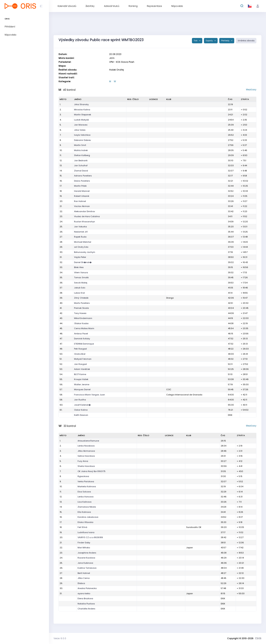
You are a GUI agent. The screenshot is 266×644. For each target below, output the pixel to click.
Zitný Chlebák (81, 298)
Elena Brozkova (85, 598)
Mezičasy (251, 90)
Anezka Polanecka (87, 588)
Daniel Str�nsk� (83, 262)
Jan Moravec (81, 125)
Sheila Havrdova (86, 466)
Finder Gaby (84, 543)
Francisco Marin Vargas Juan (89, 395)
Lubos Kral (79, 293)
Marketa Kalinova (87, 486)
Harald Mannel (82, 191)
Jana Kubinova (85, 563)
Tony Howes (80, 313)
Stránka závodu (246, 41)
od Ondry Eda (81, 247)
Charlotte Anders (86, 609)
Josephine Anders (87, 553)
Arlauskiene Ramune (88, 441)
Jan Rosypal (80, 364)
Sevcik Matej (81, 283)
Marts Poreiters (82, 303)
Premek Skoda (81, 308)
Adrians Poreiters (83, 176)
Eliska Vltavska (85, 522)
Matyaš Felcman (83, 359)
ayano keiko (84, 593)
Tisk (196, 41)
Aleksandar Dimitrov (85, 211)
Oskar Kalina (81, 410)
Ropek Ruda (80, 237)
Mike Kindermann (83, 318)
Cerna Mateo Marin (84, 328)
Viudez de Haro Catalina (87, 216)
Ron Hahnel (80, 201)
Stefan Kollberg (82, 155)
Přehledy (226, 41)
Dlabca (81, 583)
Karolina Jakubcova (88, 517)
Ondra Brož (80, 354)
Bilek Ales (79, 267)
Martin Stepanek (83, 115)
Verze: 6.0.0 (60, 638)
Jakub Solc (80, 288)
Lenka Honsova (86, 497)
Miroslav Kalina (82, 110)
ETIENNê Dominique (84, 344)
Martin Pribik (80, 186)
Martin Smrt (80, 145)
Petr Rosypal (80, 349)
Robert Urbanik (82, 196)
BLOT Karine (80, 374)
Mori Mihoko (84, 548)
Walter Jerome (82, 384)
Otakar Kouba (81, 323)
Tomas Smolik (81, 277)
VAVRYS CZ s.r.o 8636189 (90, 537)
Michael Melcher (83, 242)
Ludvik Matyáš (81, 120)
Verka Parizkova (86, 481)
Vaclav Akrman (82, 206)
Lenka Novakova (86, 446)
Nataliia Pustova (86, 604)
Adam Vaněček (82, 369)
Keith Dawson (81, 415)
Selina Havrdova (86, 456)
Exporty (210, 41)
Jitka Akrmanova (86, 451)
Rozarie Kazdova (86, 558)
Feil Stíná (82, 527)
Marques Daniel (82, 389)
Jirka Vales (80, 130)
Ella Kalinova (84, 512)
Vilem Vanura (81, 272)
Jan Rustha (80, 400)
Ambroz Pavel (81, 334)
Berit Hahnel (84, 573)
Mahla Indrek (81, 150)
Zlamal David (81, 171)
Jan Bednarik (81, 160)
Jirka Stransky (81, 104)
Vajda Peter (80, 257)
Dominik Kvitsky (82, 339)
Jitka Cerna (84, 578)
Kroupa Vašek (81, 379)
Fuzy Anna (83, 461)
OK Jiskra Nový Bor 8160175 (92, 471)
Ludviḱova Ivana (86, 532)
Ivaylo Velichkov (82, 135)
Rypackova (83, 476)
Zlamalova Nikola (87, 507)
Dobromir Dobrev (82, 140)
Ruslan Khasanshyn (85, 222)
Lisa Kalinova (85, 502)
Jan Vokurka (80, 227)
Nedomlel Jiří (81, 232)
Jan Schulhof (81, 165)
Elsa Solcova (84, 492)
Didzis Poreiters (82, 181)
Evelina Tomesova (87, 568)
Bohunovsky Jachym (85, 252)
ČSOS (258, 638)
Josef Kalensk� (82, 405)
